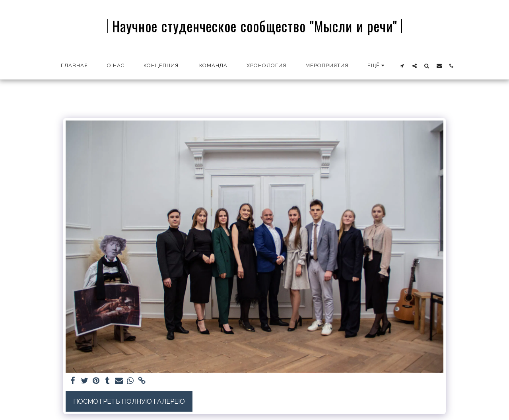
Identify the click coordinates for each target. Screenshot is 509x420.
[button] (402, 66)
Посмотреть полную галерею (129, 401)
